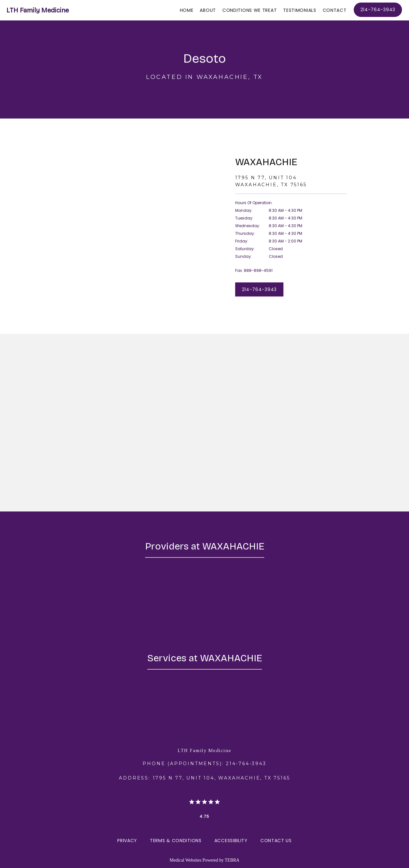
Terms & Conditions (176, 841)
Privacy (127, 841)
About (208, 10)
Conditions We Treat (250, 10)
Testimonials (300, 10)
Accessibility (231, 841)
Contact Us (276, 841)
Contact (335, 10)
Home (187, 10)
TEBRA (232, 860)
